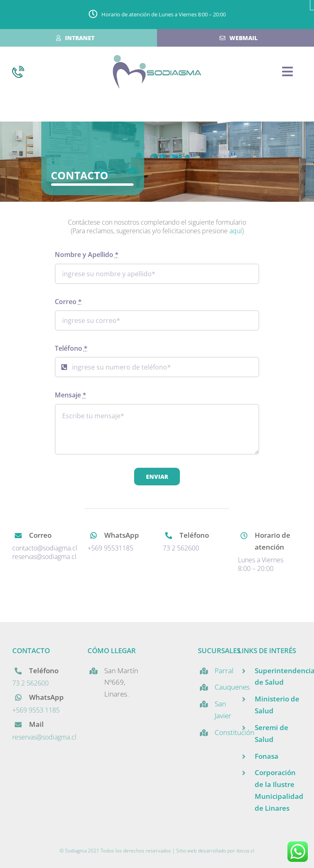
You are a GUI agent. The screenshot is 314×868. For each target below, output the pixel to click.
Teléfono (71, 348)
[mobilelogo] (157, 58)
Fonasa (267, 756)
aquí (236, 231)
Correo (68, 302)
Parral (224, 671)
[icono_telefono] (18, 69)
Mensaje (71, 395)
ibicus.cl (245, 851)
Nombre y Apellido (87, 255)
